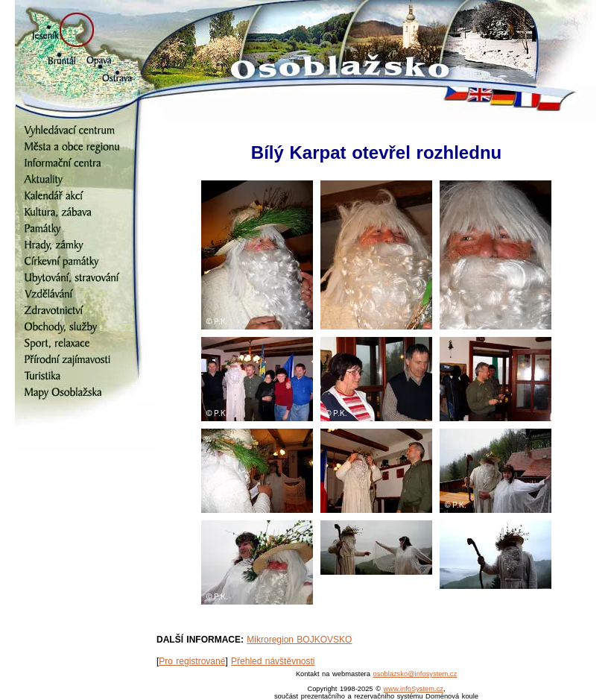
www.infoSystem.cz (414, 689)
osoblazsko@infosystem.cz (415, 674)
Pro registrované (192, 661)
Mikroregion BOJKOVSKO (299, 640)
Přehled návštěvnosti (273, 661)
